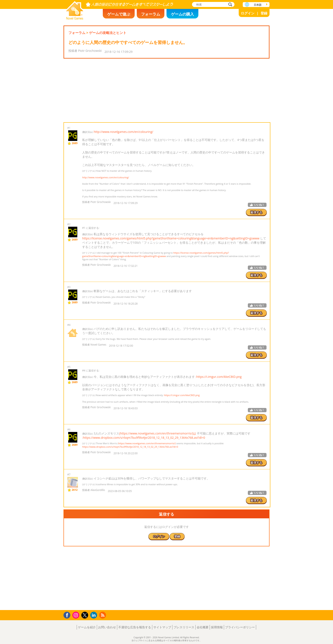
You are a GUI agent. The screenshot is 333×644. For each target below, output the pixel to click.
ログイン (248, 13)
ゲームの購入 (182, 14)
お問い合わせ (107, 627)
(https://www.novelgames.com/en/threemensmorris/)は (158, 433)
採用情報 (217, 627)
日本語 (258, 5)
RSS (103, 615)
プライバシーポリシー (240, 627)
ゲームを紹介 (87, 627)
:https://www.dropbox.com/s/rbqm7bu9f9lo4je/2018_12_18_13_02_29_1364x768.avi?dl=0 (144, 438)
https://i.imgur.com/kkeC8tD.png (182, 395)
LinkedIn (94, 615)
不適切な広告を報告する (135, 627)
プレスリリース (184, 627)
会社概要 (203, 627)
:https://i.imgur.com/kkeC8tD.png (219, 377)
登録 (264, 13)
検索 (230, 5)
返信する (256, 212)
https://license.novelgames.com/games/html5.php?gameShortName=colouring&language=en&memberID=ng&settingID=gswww (171, 238)
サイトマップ (162, 627)
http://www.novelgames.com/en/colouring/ (123, 132)
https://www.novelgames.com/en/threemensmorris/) (147, 443)
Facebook (68, 615)
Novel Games (75, 9)
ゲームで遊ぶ (119, 14)
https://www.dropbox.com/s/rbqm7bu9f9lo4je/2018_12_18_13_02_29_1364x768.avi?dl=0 (130, 447)
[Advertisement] (166, 90)
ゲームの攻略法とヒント (108, 33)
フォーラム (151, 14)
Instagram (76, 615)
